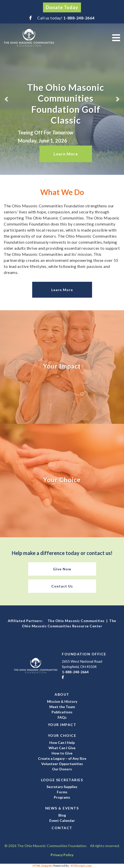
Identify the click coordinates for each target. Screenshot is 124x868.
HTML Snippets (43, 866)
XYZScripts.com (81, 866)
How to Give (62, 753)
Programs (62, 797)
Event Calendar (62, 820)
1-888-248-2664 (79, 18)
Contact (62, 828)
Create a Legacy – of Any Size (62, 758)
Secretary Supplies (62, 787)
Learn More (66, 154)
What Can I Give (62, 748)
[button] (6, 99)
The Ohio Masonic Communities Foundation (29, 38)
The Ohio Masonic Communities (76, 621)
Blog (62, 815)
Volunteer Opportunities (62, 764)
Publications (62, 712)
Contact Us (62, 586)
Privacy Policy (62, 855)
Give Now (62, 569)
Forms (62, 792)
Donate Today (62, 7)
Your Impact (62, 725)
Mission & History (62, 701)
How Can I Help (62, 743)
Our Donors (62, 769)
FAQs (62, 717)
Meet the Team (62, 707)
